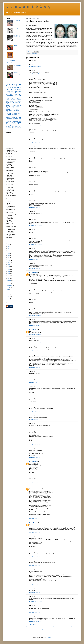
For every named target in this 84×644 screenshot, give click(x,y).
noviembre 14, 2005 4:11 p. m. (36, 394)
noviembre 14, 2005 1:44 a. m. (36, 177)
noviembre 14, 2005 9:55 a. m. (36, 268)
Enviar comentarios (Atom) (37, 629)
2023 (9, 247)
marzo (9, 296)
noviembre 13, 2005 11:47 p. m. (36, 125)
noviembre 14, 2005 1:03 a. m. (36, 153)
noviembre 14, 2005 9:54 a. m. (36, 260)
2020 (9, 252)
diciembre (9, 280)
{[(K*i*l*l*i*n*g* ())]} (17, 73)
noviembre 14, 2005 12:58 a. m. (36, 134)
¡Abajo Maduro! (12, 125)
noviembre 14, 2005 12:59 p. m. (36, 342)
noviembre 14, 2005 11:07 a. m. (36, 315)
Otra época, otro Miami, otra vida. (17, 36)
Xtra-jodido (10, 91)
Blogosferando (10, 96)
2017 (9, 257)
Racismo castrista (18, 129)
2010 (9, 270)
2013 (9, 264)
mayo (8, 293)
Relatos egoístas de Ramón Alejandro (14, 105)
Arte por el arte (14, 86)
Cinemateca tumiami (16, 97)
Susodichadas (9, 119)
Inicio (53, 627)
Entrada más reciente (31, 627)
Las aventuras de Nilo (16, 112)
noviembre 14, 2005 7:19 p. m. (36, 566)
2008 (9, 273)
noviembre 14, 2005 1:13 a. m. (36, 163)
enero (8, 300)
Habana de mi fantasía (11, 120)
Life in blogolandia (11, 60)
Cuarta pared (15, 119)
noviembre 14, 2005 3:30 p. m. (36, 375)
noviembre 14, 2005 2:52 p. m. (36, 351)
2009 (9, 272)
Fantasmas (8, 121)
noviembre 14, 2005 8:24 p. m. (36, 601)
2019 (9, 254)
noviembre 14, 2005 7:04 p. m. (36, 557)
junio (8, 291)
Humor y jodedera (34, 54)
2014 (9, 263)
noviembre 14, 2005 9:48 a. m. (36, 244)
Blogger (49, 637)
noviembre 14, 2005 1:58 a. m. (36, 186)
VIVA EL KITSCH (15, 126)
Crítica (20, 94)
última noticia (12, 129)
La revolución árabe (14, 123)
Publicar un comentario (33, 624)
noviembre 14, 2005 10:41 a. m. (36, 304)
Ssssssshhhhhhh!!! (17, 65)
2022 (9, 248)
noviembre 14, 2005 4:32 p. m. (36, 419)
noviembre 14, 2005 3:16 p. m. (36, 367)
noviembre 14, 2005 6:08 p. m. (36, 457)
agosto (9, 287)
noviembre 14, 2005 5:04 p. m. (36, 427)
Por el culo (9, 113)
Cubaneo (18, 89)
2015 (9, 261)
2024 (9, 245)
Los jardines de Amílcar (14, 101)
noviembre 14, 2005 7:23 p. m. (36, 585)
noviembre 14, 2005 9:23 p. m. (36, 613)
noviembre (9, 282)
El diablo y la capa (17, 28)
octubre (9, 284)
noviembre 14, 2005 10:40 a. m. (36, 295)
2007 (9, 275)
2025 (9, 243)
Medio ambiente (15, 121)
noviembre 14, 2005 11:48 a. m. (36, 326)
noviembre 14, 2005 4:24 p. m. (36, 403)
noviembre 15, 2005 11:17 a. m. (36, 622)
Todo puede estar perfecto (13, 63)
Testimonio (14, 124)
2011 (9, 268)
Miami (8, 94)
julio (8, 289)
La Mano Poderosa (33, 273)
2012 (9, 266)
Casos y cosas (10, 98)
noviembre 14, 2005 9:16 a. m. (36, 225)
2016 (9, 259)
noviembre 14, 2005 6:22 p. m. (36, 474)
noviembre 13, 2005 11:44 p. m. (36, 74)
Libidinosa (16, 111)
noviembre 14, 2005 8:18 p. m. (36, 592)
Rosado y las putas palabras (13, 102)
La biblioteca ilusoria (16, 53)
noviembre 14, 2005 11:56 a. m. (36, 334)
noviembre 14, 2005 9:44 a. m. (36, 234)
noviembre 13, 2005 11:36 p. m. (36, 66)
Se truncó (15, 45)
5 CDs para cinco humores (13, 43)
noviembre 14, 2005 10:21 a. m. (36, 285)
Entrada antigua (74, 627)
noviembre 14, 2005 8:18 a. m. (36, 207)
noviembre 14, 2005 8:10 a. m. (36, 196)
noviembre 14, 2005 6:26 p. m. (36, 483)
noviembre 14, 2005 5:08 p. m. (36, 445)
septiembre (10, 286)
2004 (9, 302)
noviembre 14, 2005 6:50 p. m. (36, 548)
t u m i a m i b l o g (28, 7)
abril (8, 295)
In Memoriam (10, 107)
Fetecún (20, 119)
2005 (9, 279)
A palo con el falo (14, 103)
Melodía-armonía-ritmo (14, 84)
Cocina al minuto (17, 117)
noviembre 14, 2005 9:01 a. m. (36, 215)
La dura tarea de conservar (17, 21)
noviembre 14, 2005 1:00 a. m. (36, 143)
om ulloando (19, 120)
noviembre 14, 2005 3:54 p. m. (36, 383)
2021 (9, 250)
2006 (9, 277)
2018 (9, 255)
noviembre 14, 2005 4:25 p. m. (36, 412)
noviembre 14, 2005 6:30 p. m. (36, 533)
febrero (9, 298)
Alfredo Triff (14, 94)
